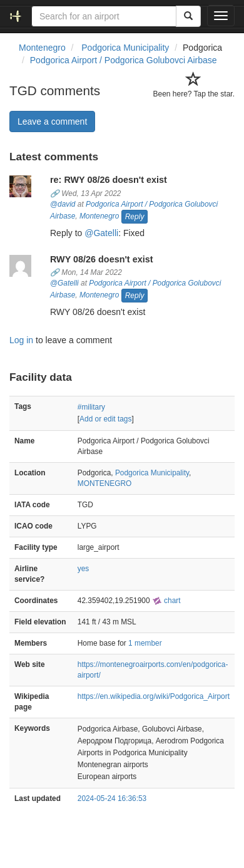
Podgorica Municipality (152, 473)
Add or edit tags (105, 419)
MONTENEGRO (105, 483)
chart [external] (166, 601)
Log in (21, 340)
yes (84, 569)
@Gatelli (101, 233)
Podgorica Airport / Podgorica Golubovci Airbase (124, 60)
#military (91, 407)
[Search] (188, 16)
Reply (135, 217)
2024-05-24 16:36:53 (112, 798)
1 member (145, 643)
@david (63, 204)
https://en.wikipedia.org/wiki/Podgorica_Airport (154, 696)
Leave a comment (52, 121)
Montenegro (99, 216)
